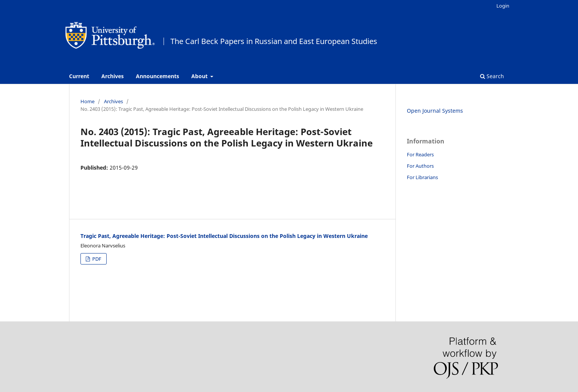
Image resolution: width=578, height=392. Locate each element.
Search (492, 76)
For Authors (420, 166)
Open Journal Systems (435, 111)
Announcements (157, 76)
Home (87, 101)
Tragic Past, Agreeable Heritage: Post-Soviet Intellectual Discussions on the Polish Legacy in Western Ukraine (224, 236)
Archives (113, 76)
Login (503, 6)
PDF (96, 259)
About (200, 76)
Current (79, 76)
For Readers (420, 154)
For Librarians (422, 177)
